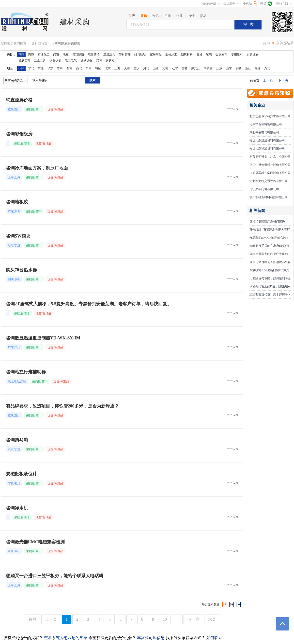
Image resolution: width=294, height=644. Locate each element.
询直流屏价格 (19, 100)
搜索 (250, 24)
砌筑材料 (187, 55)
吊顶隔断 (78, 55)
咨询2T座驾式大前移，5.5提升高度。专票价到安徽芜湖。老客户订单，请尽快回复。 (89, 304)
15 (225, 604)
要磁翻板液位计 (21, 474)
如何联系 (214, 638)
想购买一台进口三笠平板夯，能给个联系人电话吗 (55, 576)
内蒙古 (208, 68)
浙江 (248, 68)
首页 (32, 619)
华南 (89, 68)
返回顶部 (282, 624)
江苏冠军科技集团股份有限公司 (270, 173)
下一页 (283, 80)
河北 (146, 68)
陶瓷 (31, 55)
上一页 (268, 80)
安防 (99, 60)
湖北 (267, 68)
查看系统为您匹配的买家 (66, 638)
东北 (41, 68)
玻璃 (209, 55)
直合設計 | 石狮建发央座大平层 (270, 230)
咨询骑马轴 (17, 440)
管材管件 (125, 55)
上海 (117, 68)
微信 (263, 3)
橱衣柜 (110, 60)
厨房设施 (252, 55)
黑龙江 (196, 68)
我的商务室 (209, 3)
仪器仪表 (55, 60)
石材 (199, 55)
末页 (212, 619)
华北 (31, 68)
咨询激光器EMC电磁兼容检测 (35, 542)
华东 (50, 68)
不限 (21, 55)
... (177, 619)
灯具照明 (140, 55)
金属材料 (221, 55)
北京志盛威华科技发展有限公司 (270, 116)
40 (238, 604)
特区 (98, 68)
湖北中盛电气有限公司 (264, 132)
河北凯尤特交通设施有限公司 (269, 181)
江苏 (219, 68)
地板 (66, 55)
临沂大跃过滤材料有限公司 (267, 140)
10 (165, 619)
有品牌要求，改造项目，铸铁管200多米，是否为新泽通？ (62, 406)
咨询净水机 (17, 508)
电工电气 (71, 60)
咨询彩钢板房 (19, 134)
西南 (69, 68)
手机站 (248, 3)
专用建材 (237, 55)
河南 (165, 68)
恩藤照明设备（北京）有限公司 (270, 157)
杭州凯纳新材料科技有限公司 (269, 197)
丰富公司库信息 (151, 638)
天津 (127, 68)
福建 (258, 68)
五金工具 (40, 60)
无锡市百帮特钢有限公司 (266, 124)
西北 (79, 68)
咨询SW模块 (18, 236)
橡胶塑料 (24, 60)
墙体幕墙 (94, 55)
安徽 (238, 68)
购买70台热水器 (21, 270)
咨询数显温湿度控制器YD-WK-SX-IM (43, 338)
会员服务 (229, 3)
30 (232, 604)
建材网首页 (39, 44)
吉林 (185, 68)
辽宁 (175, 68)
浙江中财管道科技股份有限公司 (270, 165)
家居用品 (156, 55)
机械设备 (86, 60)
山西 (156, 68)
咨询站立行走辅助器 (26, 372)
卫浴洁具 (109, 55)
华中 (60, 68)
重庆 (137, 68)
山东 (229, 68)
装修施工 (171, 55)
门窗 (56, 55)
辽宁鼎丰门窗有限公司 (264, 189)
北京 (108, 68)
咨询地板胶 (17, 202)
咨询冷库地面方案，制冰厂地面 (37, 168)
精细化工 (44, 55)
